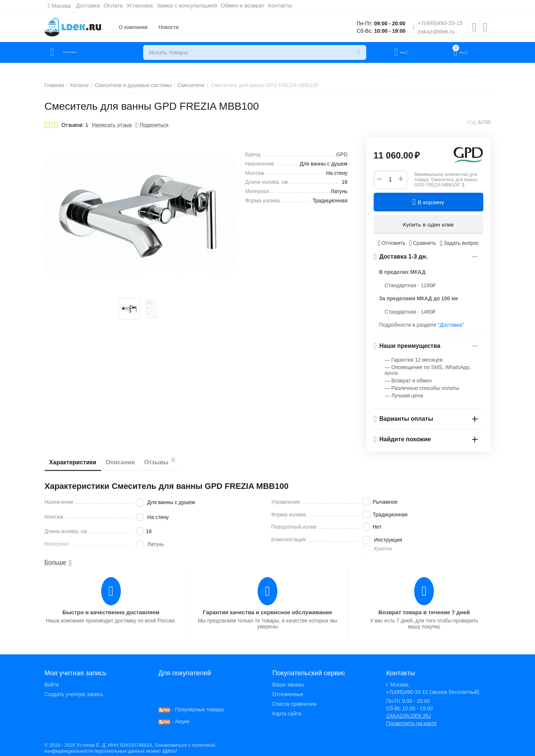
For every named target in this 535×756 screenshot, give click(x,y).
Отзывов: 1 (75, 125)
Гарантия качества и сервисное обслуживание (267, 612)
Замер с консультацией (191, 5)
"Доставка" (451, 325)
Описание (129, 462)
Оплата (118, 5)
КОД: (472, 122)
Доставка (93, 5)
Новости (168, 27)
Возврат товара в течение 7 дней (424, 612)
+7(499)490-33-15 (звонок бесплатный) (433, 692)
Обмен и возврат (247, 5)
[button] (152, 125)
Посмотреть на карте (412, 723)
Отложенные (288, 694)
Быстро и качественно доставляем (111, 612)
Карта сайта (287, 714)
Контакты (285, 5)
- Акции (174, 721)
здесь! (170, 751)
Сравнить (423, 243)
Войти (52, 685)
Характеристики (76, 462)
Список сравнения (294, 704)
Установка (144, 5)
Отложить (391, 243)
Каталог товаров (89, 52)
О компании (133, 27)
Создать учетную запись (74, 694)
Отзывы (174, 461)
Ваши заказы (288, 685)
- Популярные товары (191, 709)
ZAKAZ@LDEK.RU (409, 716)
